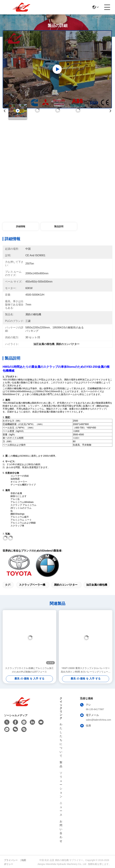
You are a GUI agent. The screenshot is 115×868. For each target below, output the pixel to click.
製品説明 (59, 226)
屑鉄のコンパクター (66, 585)
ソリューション (61, 785)
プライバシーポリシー (11, 862)
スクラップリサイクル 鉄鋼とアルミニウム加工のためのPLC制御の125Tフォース (29, 670)
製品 (61, 764)
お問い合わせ (61, 831)
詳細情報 (21, 226)
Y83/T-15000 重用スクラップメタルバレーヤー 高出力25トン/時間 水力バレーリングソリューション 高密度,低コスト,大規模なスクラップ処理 (86, 670)
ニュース (61, 809)
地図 (24, 860)
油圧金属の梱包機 (97, 585)
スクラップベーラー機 (32, 585)
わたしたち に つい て (61, 740)
